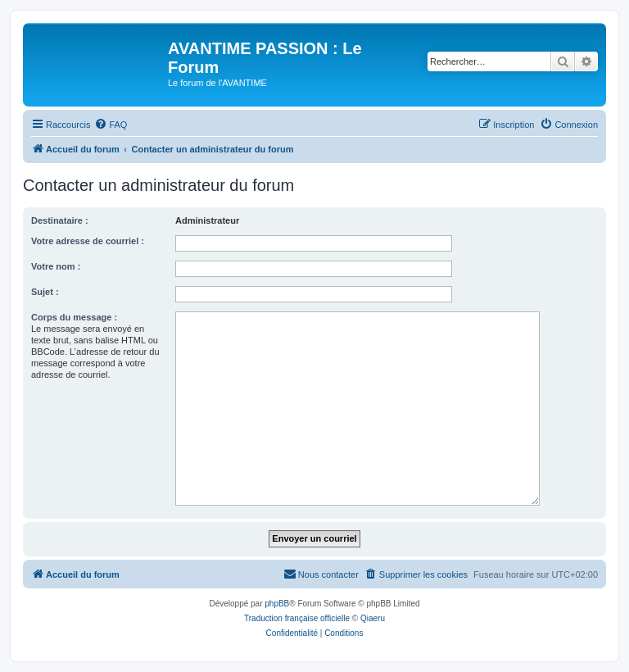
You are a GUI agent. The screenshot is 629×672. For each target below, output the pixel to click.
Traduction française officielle (297, 618)
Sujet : (45, 292)
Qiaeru (373, 618)
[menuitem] (111, 125)
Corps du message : (74, 317)
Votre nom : (56, 266)
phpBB (277, 604)
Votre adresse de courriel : (88, 241)
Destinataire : (60, 220)
